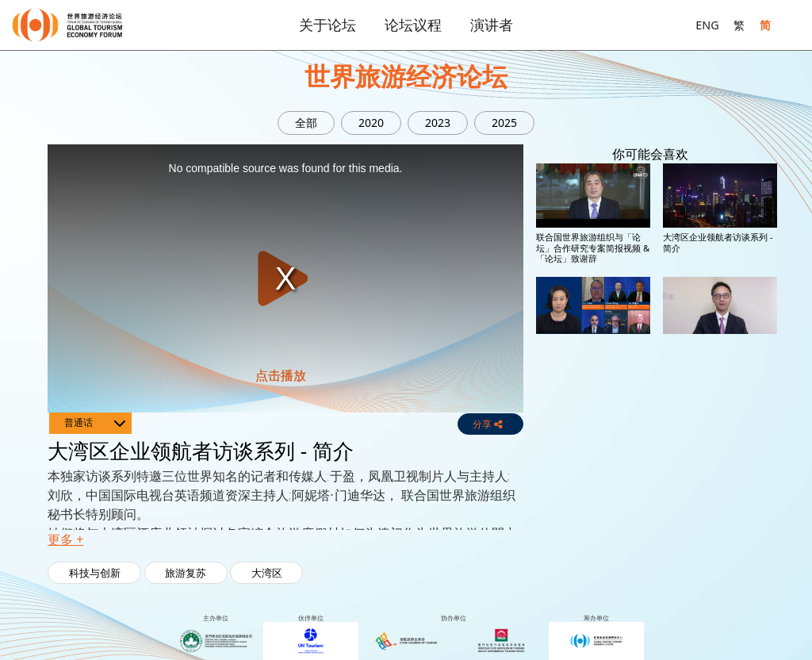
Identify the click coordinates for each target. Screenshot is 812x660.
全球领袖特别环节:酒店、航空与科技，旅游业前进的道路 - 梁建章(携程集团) (593, 599)
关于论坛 (327, 25)
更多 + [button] (65, 539)
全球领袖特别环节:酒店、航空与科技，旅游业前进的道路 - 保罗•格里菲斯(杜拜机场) (593, 474)
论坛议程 (413, 25)
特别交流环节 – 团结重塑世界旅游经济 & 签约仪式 (593, 355)
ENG (707, 25)
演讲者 (492, 25)
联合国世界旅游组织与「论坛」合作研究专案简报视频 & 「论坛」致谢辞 (593, 247)
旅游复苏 (186, 573)
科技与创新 (95, 573)
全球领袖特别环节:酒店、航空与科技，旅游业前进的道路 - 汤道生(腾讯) (720, 361)
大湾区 (267, 573)
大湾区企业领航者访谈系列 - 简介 (718, 242)
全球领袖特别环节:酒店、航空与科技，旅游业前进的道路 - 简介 (720, 599)
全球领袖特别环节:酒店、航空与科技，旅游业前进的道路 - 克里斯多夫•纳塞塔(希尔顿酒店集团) (720, 480)
